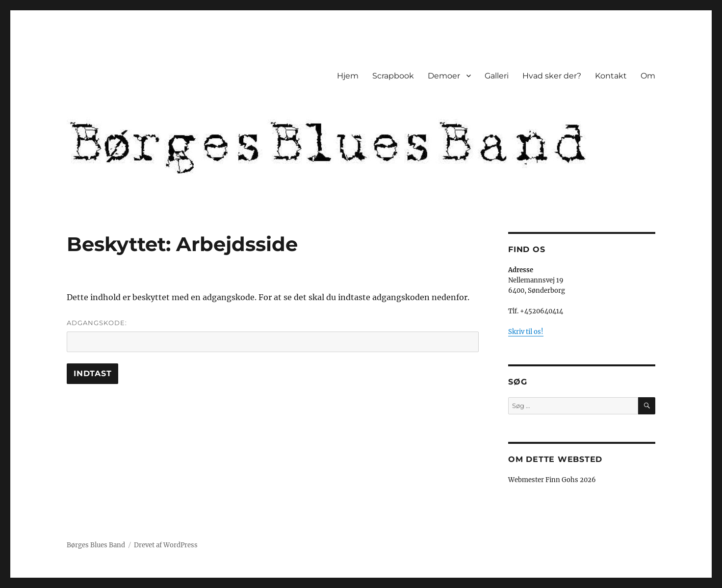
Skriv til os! (526, 332)
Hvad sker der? (552, 76)
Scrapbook (393, 76)
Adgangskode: (273, 335)
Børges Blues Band (96, 545)
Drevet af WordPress (166, 545)
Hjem (348, 76)
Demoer (444, 76)
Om (648, 76)
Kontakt (611, 76)
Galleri (497, 76)
